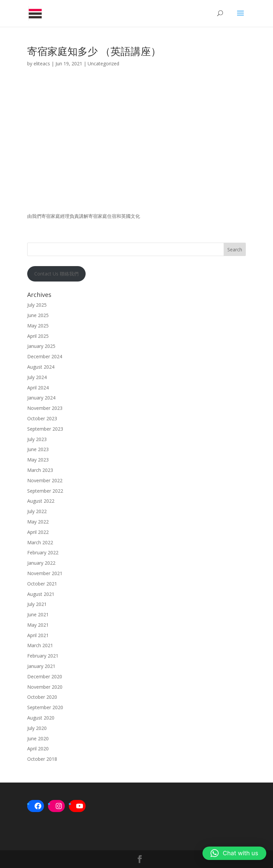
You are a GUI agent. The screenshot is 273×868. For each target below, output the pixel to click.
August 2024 (41, 367)
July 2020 (37, 728)
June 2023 (38, 449)
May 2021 (38, 625)
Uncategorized (103, 64)
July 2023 (37, 439)
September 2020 (45, 707)
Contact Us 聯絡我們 (56, 274)
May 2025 (38, 326)
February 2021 (43, 656)
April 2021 (38, 635)
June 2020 (38, 738)
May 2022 (38, 522)
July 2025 (37, 305)
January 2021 (41, 666)
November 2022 (45, 480)
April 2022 (38, 532)
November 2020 (45, 687)
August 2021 (41, 594)
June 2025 (38, 315)
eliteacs (42, 64)
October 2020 (42, 697)
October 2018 (42, 759)
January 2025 (41, 346)
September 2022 (45, 491)
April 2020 (38, 749)
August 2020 (41, 718)
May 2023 (38, 460)
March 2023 (40, 470)
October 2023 (42, 418)
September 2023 (45, 429)
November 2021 (45, 573)
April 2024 (38, 388)
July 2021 (37, 604)
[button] (234, 853)
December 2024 (45, 356)
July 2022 (37, 511)
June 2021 (38, 614)
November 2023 (45, 408)
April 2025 (38, 336)
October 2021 (42, 584)
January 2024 (41, 398)
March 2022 (40, 542)
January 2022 (41, 563)
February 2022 (43, 552)
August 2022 (41, 501)
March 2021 (40, 645)
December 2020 (45, 676)
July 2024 (37, 377)
